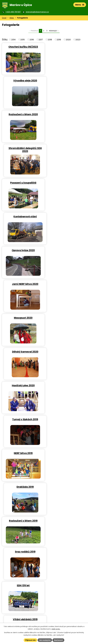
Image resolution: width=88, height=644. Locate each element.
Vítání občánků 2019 (66, 318)
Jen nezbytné (45, 640)
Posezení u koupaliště (22, 115)
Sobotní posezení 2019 (22, 386)
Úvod (4, 18)
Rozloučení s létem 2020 (22, 81)
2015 (23, 40)
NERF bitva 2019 (23, 250)
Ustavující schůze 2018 (22, 521)
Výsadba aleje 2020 (66, 47)
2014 (13, 40)
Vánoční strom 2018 (66, 487)
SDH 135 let (23, 318)
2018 (50, 40)
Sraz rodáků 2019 (66, 284)
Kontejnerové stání (66, 115)
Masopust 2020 (23, 183)
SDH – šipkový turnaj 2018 (66, 453)
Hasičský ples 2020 (22, 217)
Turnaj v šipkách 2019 (66, 217)
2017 (41, 40)
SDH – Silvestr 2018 (22, 453)
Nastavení (58, 640)
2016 (32, 40)
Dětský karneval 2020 (66, 183)
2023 (78, 40)
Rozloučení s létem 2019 (22, 284)
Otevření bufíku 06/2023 (23, 47)
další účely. (56, 629)
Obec (12, 18)
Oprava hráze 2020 (22, 149)
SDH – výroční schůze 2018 (22, 487)
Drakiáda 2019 (66, 250)
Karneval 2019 (66, 386)
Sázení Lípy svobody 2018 (66, 521)
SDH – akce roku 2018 (66, 419)
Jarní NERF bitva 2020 (66, 149)
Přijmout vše (30, 640)
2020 (68, 40)
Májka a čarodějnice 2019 (66, 352)
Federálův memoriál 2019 (23, 352)
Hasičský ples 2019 (22, 419)
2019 (59, 40)
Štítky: (5, 40)
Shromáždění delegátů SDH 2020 (66, 82)
